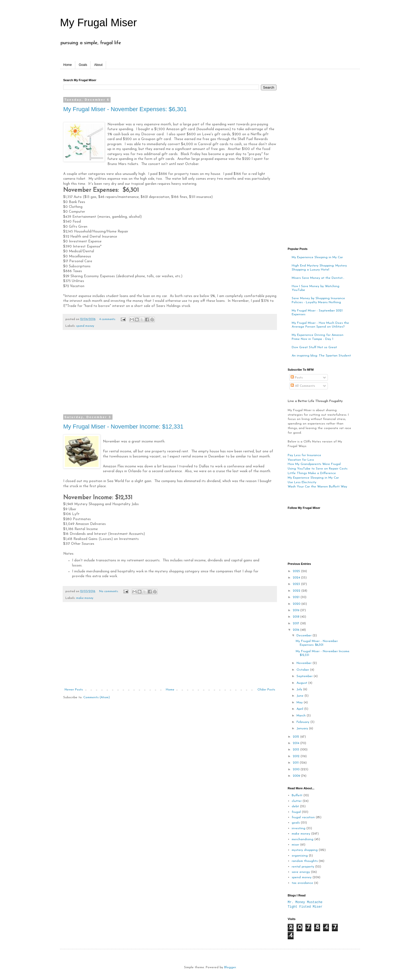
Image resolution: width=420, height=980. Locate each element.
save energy (301, 872)
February (303, 722)
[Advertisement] (170, 376)
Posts (297, 378)
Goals (83, 65)
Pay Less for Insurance (304, 455)
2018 (297, 617)
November (305, 663)
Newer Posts (74, 690)
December (305, 636)
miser (295, 845)
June (301, 696)
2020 (297, 604)
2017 (297, 624)
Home (67, 65)
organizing (300, 856)
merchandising (303, 839)
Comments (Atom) (97, 697)
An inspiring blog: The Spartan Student (321, 356)
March (302, 716)
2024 (297, 578)
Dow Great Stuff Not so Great (314, 347)
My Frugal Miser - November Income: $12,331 (123, 427)
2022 (297, 591)
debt (295, 806)
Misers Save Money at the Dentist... (318, 278)
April (300, 709)
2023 (297, 584)
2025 (297, 571)
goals (296, 823)
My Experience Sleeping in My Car (317, 257)
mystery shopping (305, 850)
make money (85, 598)
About (98, 65)
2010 (297, 769)
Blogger (230, 967)
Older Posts (266, 690)
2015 (297, 737)
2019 (297, 610)
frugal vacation (303, 817)
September (305, 676)
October (303, 670)
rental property (303, 867)
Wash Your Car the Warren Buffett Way (317, 487)
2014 (297, 743)
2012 (297, 756)
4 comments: (108, 319)
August (302, 683)
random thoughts (305, 861)
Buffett (297, 795)
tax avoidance (302, 883)
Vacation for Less (301, 460)
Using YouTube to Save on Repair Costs (318, 469)
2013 (297, 750)
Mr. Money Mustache (305, 902)
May (300, 703)
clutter (297, 801)
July (300, 689)
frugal (296, 812)
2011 (296, 763)
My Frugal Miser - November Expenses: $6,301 (125, 109)
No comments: (109, 592)
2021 (297, 597)
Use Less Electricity (302, 482)
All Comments (303, 386)
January (303, 729)
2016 (297, 630)
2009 (297, 776)
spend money (85, 326)
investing (299, 828)
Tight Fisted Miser (305, 907)
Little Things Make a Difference (312, 473)
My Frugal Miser (98, 22)
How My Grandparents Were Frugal (314, 464)
